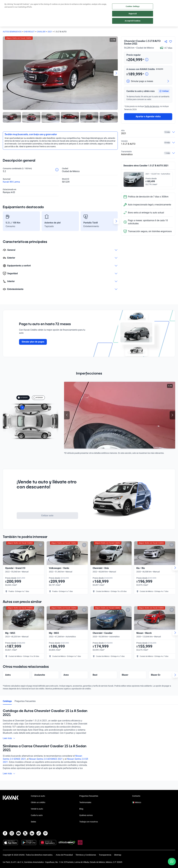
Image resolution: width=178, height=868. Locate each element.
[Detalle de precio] (147, 60)
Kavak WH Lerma (11, 182)
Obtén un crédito (38, 802)
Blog (81, 809)
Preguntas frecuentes (25, 707)
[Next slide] (116, 73)
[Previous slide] (67, 415)
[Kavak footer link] (11, 809)
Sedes (33, 822)
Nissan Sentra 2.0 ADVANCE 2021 (46, 765)
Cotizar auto (47, 515)
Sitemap (118, 855)
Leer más (9, 744)
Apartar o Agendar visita (148, 140)
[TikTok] (39, 833)
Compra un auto (38, 796)
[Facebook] (5, 833)
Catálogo (7, 707)
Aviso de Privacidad (64, 855)
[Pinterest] (45, 833)
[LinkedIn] (32, 833)
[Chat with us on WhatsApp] (172, 862)
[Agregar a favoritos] (171, 42)
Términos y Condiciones (86, 855)
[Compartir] (166, 42)
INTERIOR (38, 398)
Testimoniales (85, 802)
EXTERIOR (23, 398)
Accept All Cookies (133, 21)
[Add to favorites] (45, 545)
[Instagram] (12, 833)
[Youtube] (19, 833)
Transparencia (105, 855)
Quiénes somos (86, 815)
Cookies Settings (133, 6)
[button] (164, 115)
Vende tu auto (37, 809)
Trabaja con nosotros (89, 822)
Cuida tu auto (37, 815)
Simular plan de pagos (33, 342)
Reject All (133, 14)
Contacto (136, 796)
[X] (25, 833)
